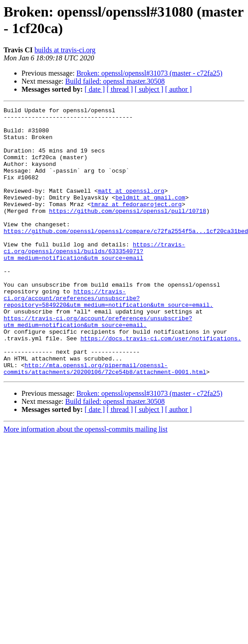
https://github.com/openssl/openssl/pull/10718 (127, 232)
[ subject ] (149, 89)
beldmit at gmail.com (150, 216)
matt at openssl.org (131, 208)
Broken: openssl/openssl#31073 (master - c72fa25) (150, 73)
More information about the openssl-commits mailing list (86, 483)
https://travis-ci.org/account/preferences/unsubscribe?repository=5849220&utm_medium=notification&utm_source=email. (108, 337)
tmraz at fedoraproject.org (136, 224)
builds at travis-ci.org (65, 50)
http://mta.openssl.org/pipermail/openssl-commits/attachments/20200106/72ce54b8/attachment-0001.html (105, 421)
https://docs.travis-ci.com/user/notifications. (161, 385)
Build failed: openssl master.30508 (115, 81)
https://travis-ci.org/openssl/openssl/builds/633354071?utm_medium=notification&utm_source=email (94, 280)
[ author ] (179, 89)
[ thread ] (120, 89)
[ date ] (95, 89)
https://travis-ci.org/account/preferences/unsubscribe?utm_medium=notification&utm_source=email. (98, 365)
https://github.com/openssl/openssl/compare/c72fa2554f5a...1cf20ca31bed (126, 256)
